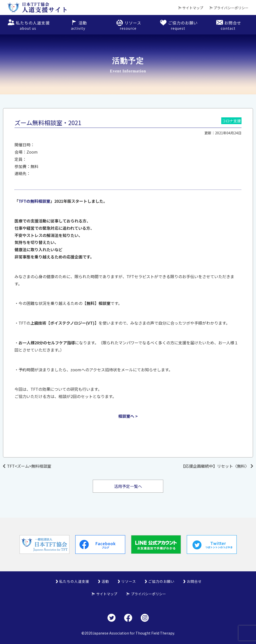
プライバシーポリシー (231, 8)
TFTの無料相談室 (34, 201)
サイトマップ (193, 8)
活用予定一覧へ (128, 486)
